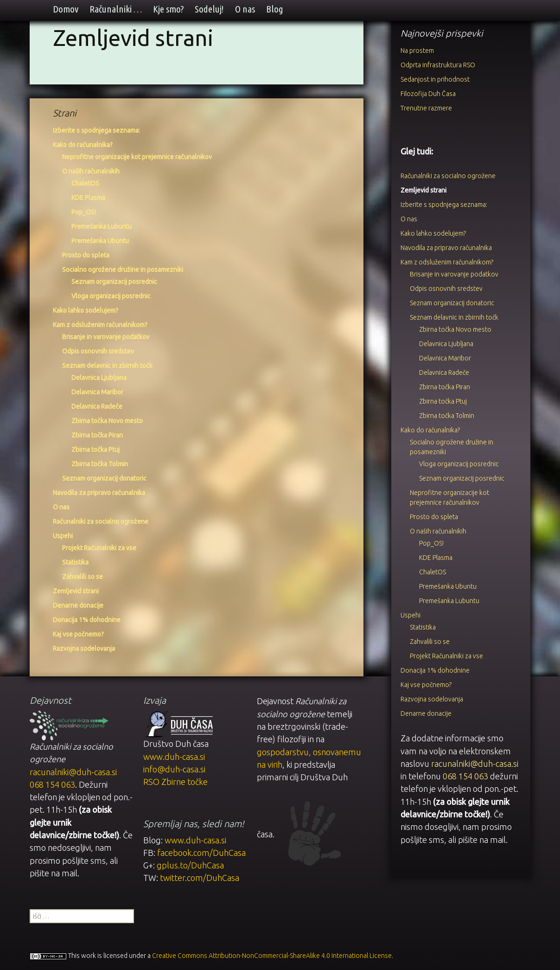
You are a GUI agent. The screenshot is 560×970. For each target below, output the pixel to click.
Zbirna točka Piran (97, 435)
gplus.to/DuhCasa (190, 865)
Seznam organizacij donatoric (104, 478)
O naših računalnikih (91, 171)
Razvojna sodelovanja (84, 649)
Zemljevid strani (76, 591)
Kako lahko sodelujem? (86, 310)
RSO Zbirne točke (175, 782)
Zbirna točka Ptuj (95, 450)
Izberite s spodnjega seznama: (96, 130)
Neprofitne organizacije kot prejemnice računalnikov (137, 157)
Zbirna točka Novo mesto (107, 421)
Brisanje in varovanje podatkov (106, 337)
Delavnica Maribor (97, 392)
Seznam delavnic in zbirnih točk (107, 366)
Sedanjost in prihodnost (435, 79)
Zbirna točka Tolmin (100, 464)
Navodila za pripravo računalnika (99, 493)
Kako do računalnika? (83, 145)
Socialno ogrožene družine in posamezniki (123, 270)
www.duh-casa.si (174, 757)
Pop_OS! (84, 212)
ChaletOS (85, 183)
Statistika (75, 562)
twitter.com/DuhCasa (200, 878)
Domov (66, 9)
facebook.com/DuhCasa (201, 853)
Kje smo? (168, 9)
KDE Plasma (88, 198)
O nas (245, 9)
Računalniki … (116, 9)
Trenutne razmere (426, 108)
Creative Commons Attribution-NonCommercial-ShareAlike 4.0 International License (272, 956)
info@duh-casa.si (174, 769)
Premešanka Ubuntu (100, 241)
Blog (275, 9)
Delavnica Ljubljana (99, 378)
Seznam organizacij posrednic (114, 282)
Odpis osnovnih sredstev (98, 351)
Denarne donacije (78, 605)
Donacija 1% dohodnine (87, 620)
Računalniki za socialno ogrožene (101, 521)
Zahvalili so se (83, 577)
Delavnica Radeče (97, 406)
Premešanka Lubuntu (102, 226)
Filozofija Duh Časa (428, 94)
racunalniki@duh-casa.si (475, 764)
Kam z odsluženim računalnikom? (100, 325)
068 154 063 (465, 776)
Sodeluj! (209, 9)
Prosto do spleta (86, 255)
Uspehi (63, 536)
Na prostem (417, 51)
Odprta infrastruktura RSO (438, 65)
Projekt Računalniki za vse (99, 548)
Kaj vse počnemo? (78, 634)
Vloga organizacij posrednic (111, 296)
